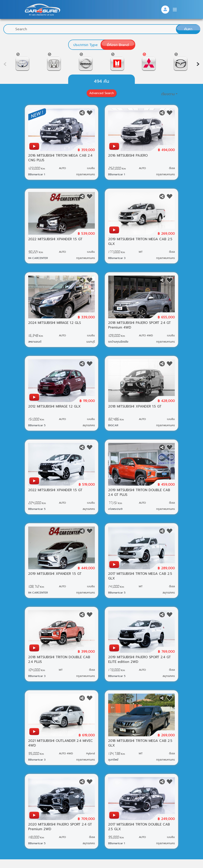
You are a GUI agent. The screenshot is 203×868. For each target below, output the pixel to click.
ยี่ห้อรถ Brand (118, 45)
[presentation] (198, 64)
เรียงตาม (168, 98)
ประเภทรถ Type (86, 45)
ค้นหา (188, 29)
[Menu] (175, 10)
